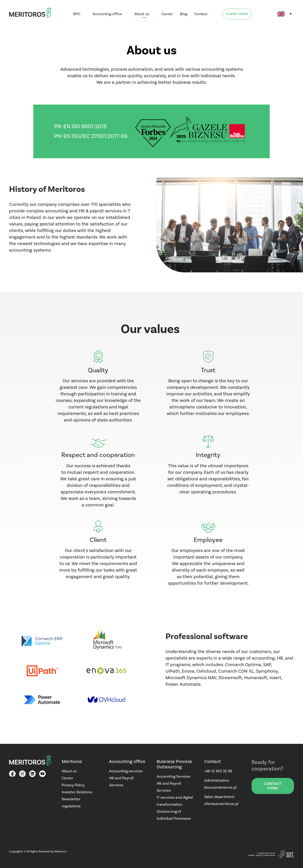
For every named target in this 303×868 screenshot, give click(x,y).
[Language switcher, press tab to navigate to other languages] (285, 14)
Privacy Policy (73, 785)
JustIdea (251, 855)
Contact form (273, 786)
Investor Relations (77, 792)
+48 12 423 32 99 (218, 771)
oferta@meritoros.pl (221, 804)
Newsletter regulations (71, 803)
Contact (201, 14)
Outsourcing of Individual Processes (174, 815)
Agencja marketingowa (266, 855)
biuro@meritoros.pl (220, 787)
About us (142, 14)
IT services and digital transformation (175, 801)
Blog (184, 14)
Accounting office (107, 14)
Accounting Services (174, 776)
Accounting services (126, 771)
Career (167, 14)
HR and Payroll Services (121, 782)
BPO (77, 14)
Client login (237, 14)
